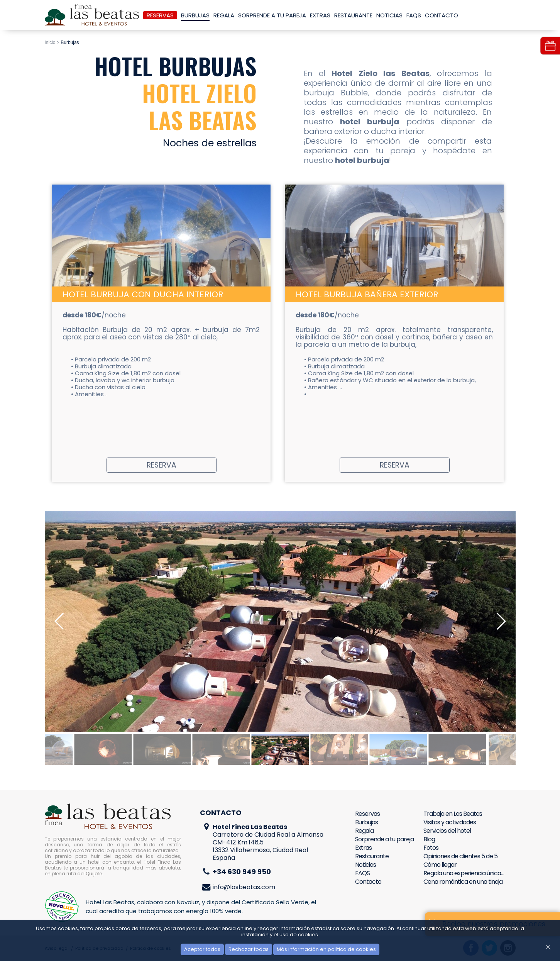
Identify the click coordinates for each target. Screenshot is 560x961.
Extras (320, 15)
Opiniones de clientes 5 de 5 (460, 856)
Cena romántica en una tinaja (463, 882)
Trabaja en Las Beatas (453, 814)
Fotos (431, 848)
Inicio (50, 42)
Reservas (160, 15)
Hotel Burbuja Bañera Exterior (367, 294)
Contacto (442, 15)
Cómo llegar (440, 865)
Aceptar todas (202, 949)
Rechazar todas (249, 949)
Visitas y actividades (450, 822)
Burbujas (195, 15)
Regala (224, 15)
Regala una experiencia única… (464, 873)
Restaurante (353, 15)
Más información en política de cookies (326, 949)
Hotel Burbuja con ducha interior (143, 294)
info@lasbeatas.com (244, 887)
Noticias (389, 15)
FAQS (414, 15)
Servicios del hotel (447, 831)
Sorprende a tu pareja (272, 15)
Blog (429, 839)
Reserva (162, 465)
